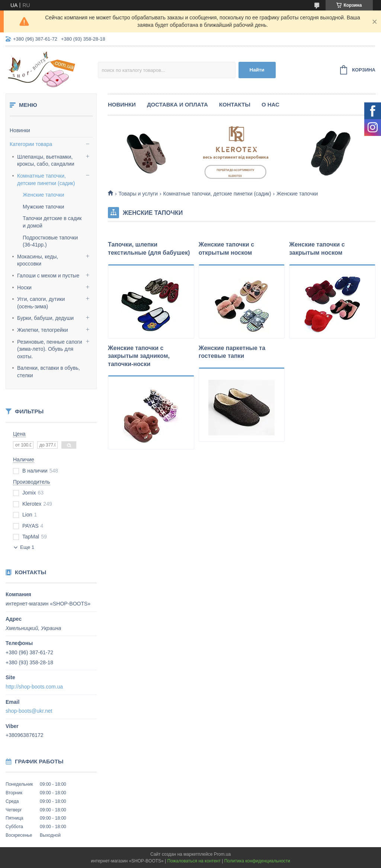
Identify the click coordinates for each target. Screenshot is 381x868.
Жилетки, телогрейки (43, 330)
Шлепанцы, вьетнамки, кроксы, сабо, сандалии (46, 160)
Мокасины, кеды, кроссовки (38, 260)
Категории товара (31, 144)
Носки (24, 287)
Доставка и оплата (177, 104)
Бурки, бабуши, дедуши (45, 318)
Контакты (235, 104)
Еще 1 (27, 547)
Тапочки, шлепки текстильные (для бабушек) (149, 249)
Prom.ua (222, 854)
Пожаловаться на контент (194, 861)
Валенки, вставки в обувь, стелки (49, 372)
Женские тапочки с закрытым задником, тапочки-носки (139, 356)
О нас (270, 104)
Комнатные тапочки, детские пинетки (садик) (46, 179)
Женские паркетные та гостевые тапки (232, 352)
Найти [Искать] (257, 70)
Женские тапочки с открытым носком (226, 249)
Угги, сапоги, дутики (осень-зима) (41, 303)
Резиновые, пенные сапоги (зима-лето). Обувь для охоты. (50, 349)
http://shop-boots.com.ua (34, 687)
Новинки (20, 130)
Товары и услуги (138, 194)
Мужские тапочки (43, 207)
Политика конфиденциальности (257, 861)
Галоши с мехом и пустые (48, 276)
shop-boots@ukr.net (29, 711)
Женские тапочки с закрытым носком (317, 249)
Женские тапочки (43, 195)
